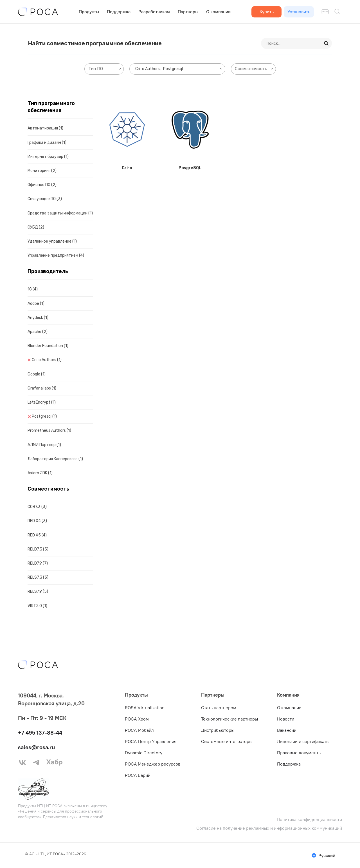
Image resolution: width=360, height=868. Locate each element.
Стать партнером (219, 708)
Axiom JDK (40, 473)
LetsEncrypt (42, 402)
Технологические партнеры (229, 719)
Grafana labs (42, 388)
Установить (299, 12)
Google (37, 374)
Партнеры (188, 12)
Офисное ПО (42, 185)
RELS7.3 (38, 577)
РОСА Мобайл (139, 730)
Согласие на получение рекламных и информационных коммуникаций (269, 828)
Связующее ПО (45, 199)
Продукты (89, 12)
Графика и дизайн (47, 143)
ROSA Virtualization (145, 708)
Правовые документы (299, 753)
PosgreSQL (190, 168)
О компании (218, 12)
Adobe (36, 304)
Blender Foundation (48, 346)
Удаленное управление (52, 241)
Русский (327, 855)
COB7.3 (37, 507)
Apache (38, 332)
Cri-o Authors (47, 360)
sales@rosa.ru (36, 747)
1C (33, 289)
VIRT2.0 (37, 606)
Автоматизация (45, 128)
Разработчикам (154, 12)
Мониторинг (42, 171)
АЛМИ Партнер (44, 445)
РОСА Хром (137, 719)
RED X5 (37, 535)
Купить (267, 12)
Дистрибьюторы (218, 730)
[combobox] (104, 69)
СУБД (36, 227)
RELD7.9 (38, 563)
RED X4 (37, 521)
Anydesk (38, 318)
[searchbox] (105, 69)
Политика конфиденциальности (309, 819)
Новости (286, 719)
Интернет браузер (48, 157)
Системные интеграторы (227, 741)
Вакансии (287, 730)
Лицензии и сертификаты (303, 741)
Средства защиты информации (60, 213)
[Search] (327, 43)
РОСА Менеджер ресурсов (153, 764)
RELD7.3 (38, 549)
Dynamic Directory (144, 753)
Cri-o (127, 168)
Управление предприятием (56, 255)
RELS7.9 (38, 591)
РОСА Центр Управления (151, 741)
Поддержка (119, 12)
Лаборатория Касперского (55, 459)
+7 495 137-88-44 (40, 732)
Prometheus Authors (49, 430)
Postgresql (44, 416)
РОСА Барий (138, 775)
